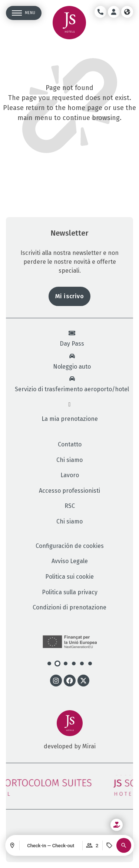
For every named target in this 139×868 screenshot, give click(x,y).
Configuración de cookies (70, 546)
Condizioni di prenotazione (69, 608)
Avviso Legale (70, 561)
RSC (70, 506)
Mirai (89, 746)
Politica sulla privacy (70, 592)
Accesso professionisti (69, 491)
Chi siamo (69, 460)
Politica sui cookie (69, 577)
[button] (124, 845)
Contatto (70, 445)
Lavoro (70, 475)
